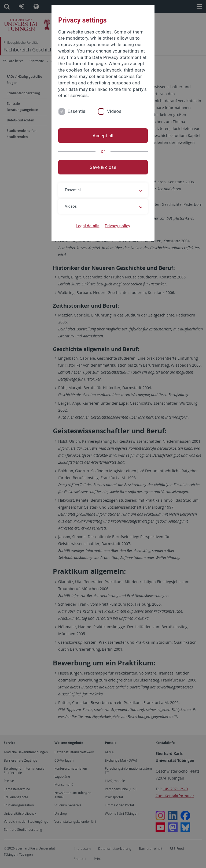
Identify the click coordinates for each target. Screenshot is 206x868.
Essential (77, 111)
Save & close (103, 167)
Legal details (88, 226)
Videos (114, 111)
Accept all (103, 136)
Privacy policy (117, 226)
